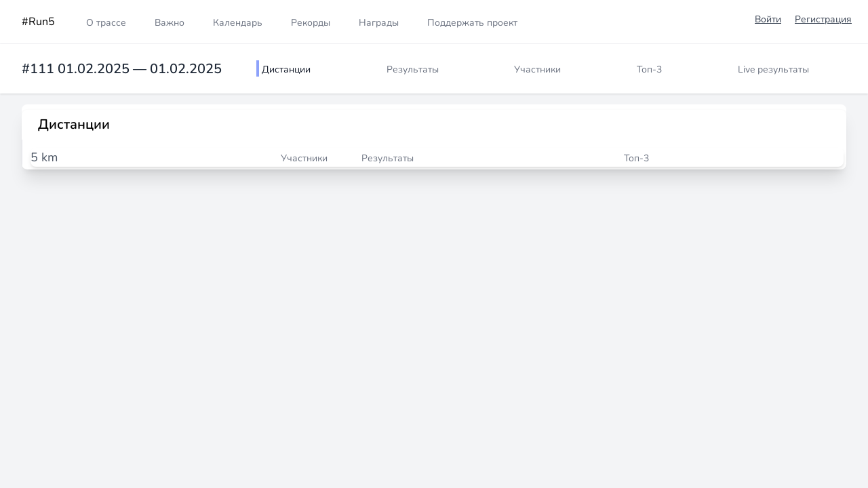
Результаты (413, 69)
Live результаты (773, 69)
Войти (768, 19)
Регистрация (823, 19)
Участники (537, 69)
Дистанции (286, 69)
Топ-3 (649, 69)
